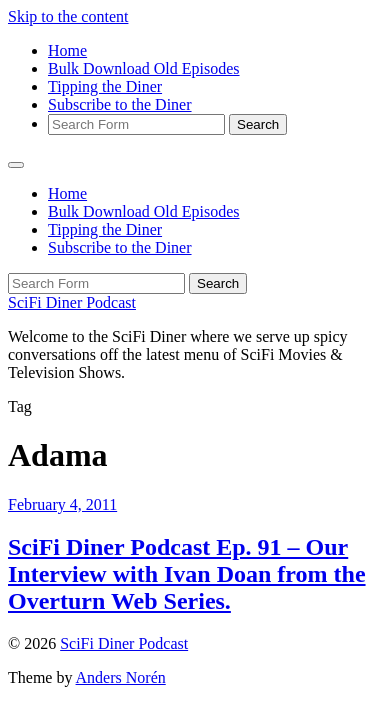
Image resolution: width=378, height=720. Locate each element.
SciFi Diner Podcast (72, 302)
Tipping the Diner (105, 86)
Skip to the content (68, 16)
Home (67, 50)
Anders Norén (121, 677)
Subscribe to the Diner (120, 104)
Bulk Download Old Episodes (144, 68)
